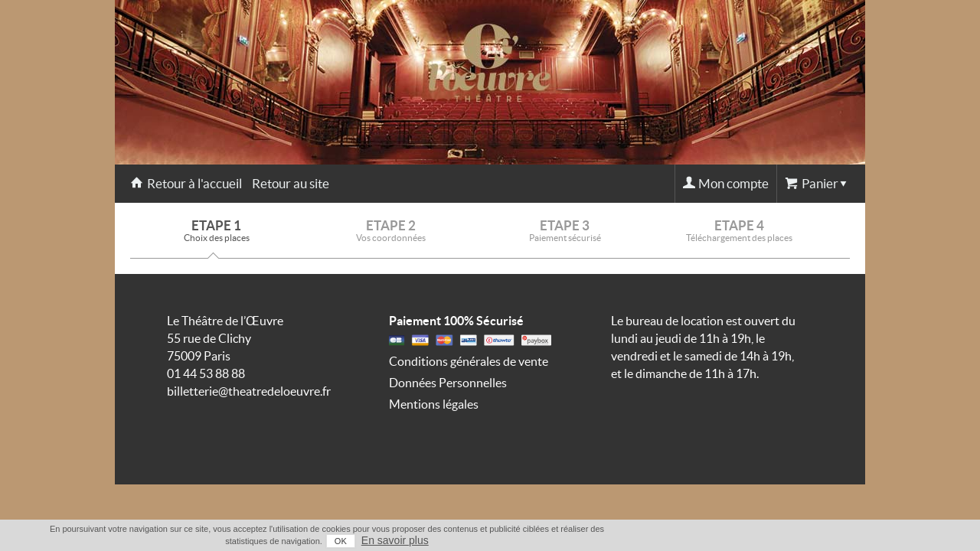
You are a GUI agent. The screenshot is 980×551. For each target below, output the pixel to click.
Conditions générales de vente (469, 361)
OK (781, 541)
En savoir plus (835, 540)
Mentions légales (434, 404)
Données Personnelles (448, 383)
